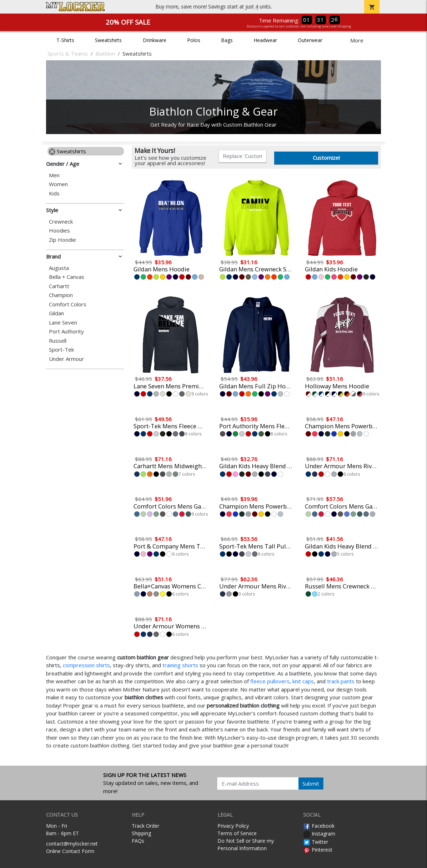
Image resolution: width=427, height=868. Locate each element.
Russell (58, 341)
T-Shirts (65, 40)
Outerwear (310, 40)
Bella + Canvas (67, 277)
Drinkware (155, 40)
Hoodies (59, 231)
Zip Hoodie (62, 240)
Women (58, 184)
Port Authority (66, 331)
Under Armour (66, 359)
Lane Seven (63, 323)
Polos (194, 40)
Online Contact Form (70, 851)
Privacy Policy (233, 826)
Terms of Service (237, 833)
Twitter (316, 842)
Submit (311, 783)
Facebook (319, 826)
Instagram (319, 834)
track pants (341, 681)
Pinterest (318, 850)
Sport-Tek (61, 350)
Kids (54, 193)
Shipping (141, 833)
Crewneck (61, 222)
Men (54, 175)
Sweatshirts (108, 40)
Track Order (145, 826)
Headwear (265, 40)
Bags (227, 40)
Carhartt (59, 286)
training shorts (180, 665)
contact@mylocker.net (72, 844)
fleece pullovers (270, 681)
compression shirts (86, 665)
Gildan (56, 313)
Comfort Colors (68, 304)
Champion (61, 295)
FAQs (138, 841)
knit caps (303, 681)
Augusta (59, 268)
